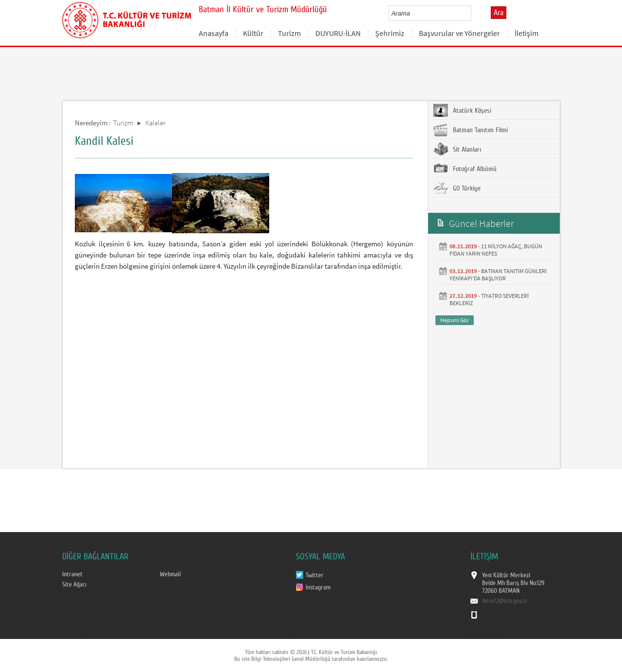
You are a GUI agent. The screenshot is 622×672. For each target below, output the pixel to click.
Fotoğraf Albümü (465, 169)
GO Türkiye (457, 188)
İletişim (527, 33)
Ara (499, 13)
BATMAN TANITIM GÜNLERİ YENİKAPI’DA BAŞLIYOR (498, 275)
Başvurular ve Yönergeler (459, 33)
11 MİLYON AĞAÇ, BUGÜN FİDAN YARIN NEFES (496, 250)
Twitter (315, 575)
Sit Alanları (457, 149)
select (474, 13)
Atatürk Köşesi (462, 110)
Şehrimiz (390, 33)
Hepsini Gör (455, 320)
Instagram (318, 587)
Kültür (253, 33)
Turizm (289, 33)
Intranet (72, 574)
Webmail (170, 574)
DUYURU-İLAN (338, 33)
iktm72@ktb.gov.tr (505, 601)
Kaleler (155, 123)
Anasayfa (214, 33)
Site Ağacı (74, 585)
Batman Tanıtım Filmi (470, 130)
